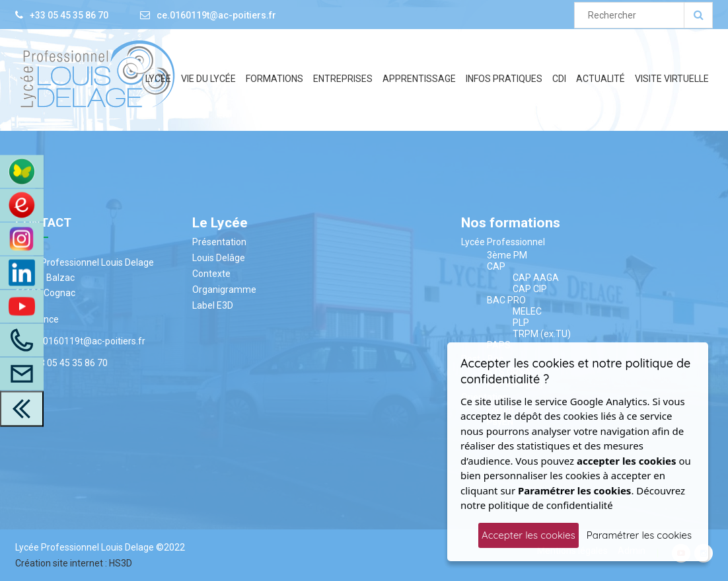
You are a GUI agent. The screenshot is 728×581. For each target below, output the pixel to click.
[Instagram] (22, 239)
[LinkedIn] (22, 272)
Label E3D (213, 305)
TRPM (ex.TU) (542, 334)
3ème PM (507, 255)
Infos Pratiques (504, 79)
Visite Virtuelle (672, 79)
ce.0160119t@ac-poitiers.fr (216, 15)
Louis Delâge (219, 258)
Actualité (601, 79)
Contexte (211, 274)
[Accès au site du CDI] (22, 205)
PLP (521, 323)
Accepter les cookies (528, 535)
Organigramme (224, 290)
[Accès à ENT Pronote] (22, 171)
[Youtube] (22, 306)
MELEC (527, 311)
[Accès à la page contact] (22, 373)
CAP (496, 266)
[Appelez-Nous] (22, 340)
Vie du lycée (208, 79)
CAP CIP (530, 289)
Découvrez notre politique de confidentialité (573, 498)
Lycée (158, 79)
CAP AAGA (536, 278)
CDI (559, 79)
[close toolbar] (22, 408)
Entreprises (343, 79)
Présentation (219, 242)
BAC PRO (506, 300)
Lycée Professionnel (503, 242)
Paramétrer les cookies (639, 535)
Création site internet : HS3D (74, 563)
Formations (274, 79)
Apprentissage (419, 79)
